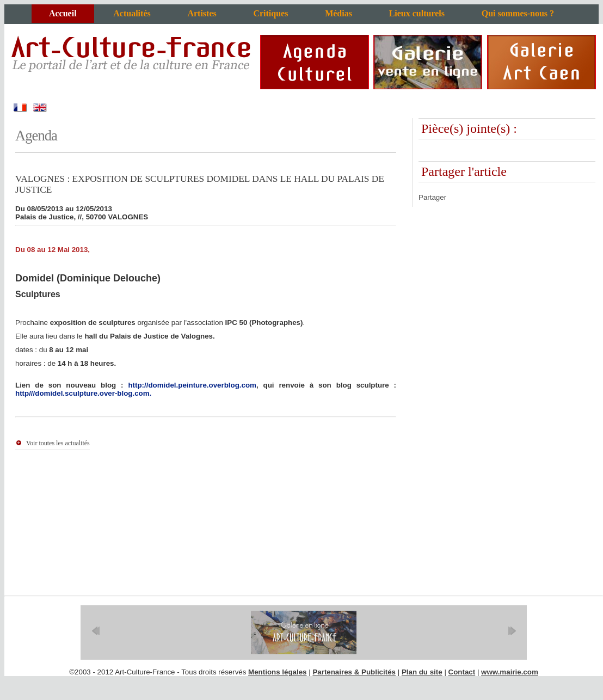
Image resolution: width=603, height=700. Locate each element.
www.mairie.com (510, 672)
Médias (339, 13)
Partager (432, 197)
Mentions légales (277, 672)
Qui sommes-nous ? (518, 13)
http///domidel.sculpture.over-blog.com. (83, 393)
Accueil (63, 13)
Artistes (202, 13)
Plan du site (422, 672)
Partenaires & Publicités (354, 672)
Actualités (132, 13)
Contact (462, 672)
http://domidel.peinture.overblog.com (192, 385)
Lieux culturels (417, 13)
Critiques (270, 13)
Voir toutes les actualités (58, 443)
